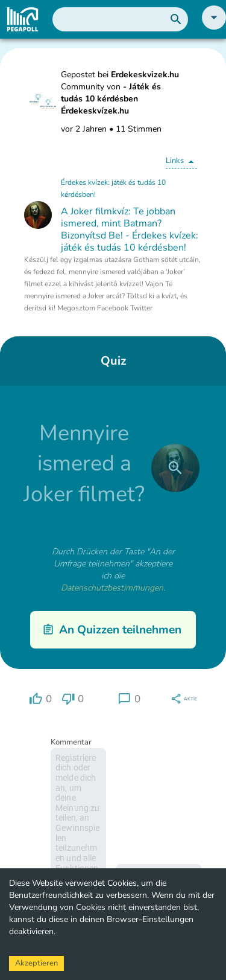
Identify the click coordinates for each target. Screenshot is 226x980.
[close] (175, 468)
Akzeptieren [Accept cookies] (36, 963)
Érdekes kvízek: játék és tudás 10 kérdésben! (113, 188)
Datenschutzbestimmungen (112, 588)
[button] (214, 27)
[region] (40, 699)
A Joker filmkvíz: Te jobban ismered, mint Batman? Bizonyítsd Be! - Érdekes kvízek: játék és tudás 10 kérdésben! (130, 229)
